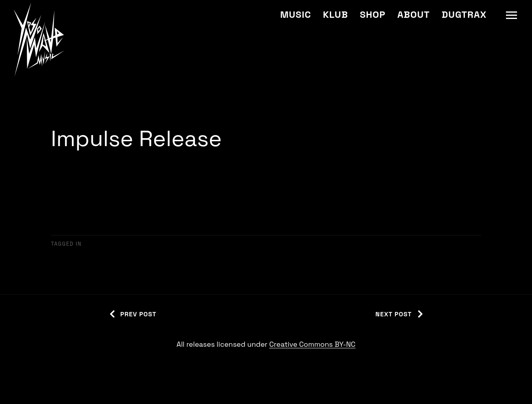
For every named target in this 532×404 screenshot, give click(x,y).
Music (296, 14)
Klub (335, 14)
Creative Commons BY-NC (312, 344)
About (414, 14)
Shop (373, 14)
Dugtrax (464, 14)
